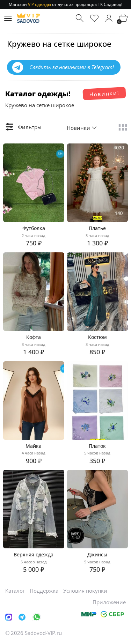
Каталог (15, 591)
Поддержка (44, 591)
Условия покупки (85, 591)
